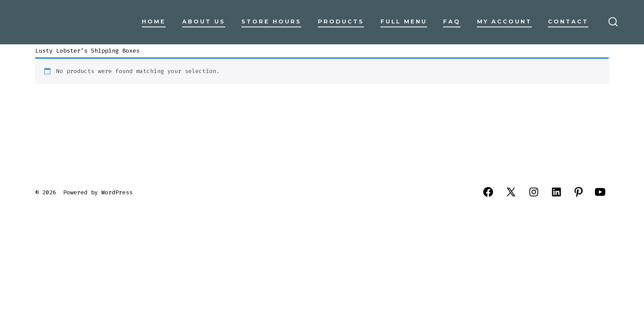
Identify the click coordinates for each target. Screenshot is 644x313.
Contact (568, 22)
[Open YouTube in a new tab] (600, 192)
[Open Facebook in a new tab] (488, 192)
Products (341, 22)
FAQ (452, 22)
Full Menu (404, 22)
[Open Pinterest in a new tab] (579, 192)
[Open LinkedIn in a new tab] (556, 192)
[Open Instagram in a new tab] (534, 192)
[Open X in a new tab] (511, 192)
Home (154, 22)
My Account (504, 22)
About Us (204, 22)
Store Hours (271, 22)
